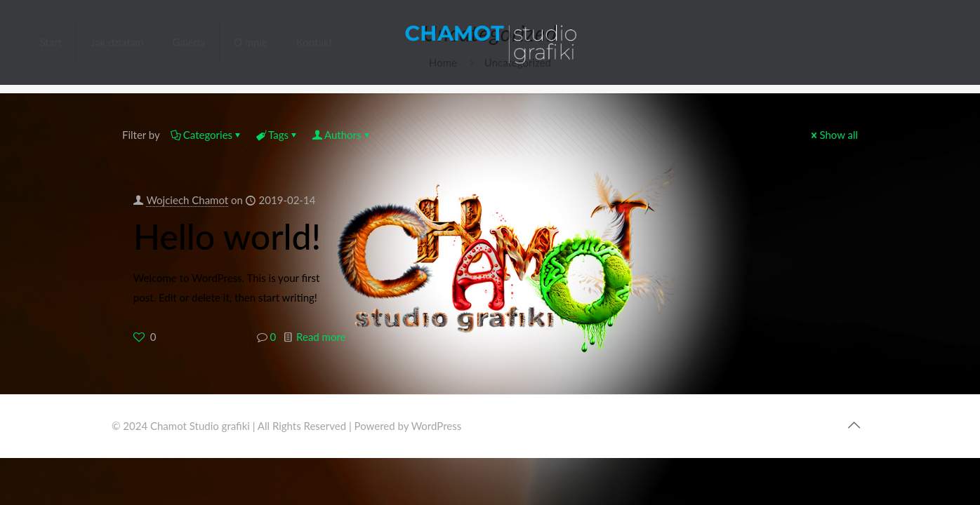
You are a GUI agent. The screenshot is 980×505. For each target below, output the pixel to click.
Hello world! (227, 236)
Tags (277, 135)
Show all (833, 135)
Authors (342, 135)
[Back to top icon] (854, 424)
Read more (321, 337)
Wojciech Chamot (187, 200)
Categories (207, 135)
